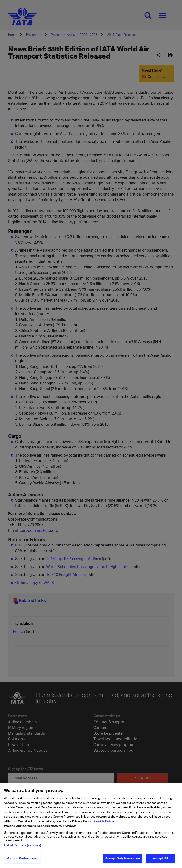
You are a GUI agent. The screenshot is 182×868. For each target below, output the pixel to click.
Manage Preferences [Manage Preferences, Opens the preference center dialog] (22, 862)
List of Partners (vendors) (22, 849)
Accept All (160, 862)
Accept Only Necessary (123, 862)
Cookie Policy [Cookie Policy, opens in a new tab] (104, 825)
